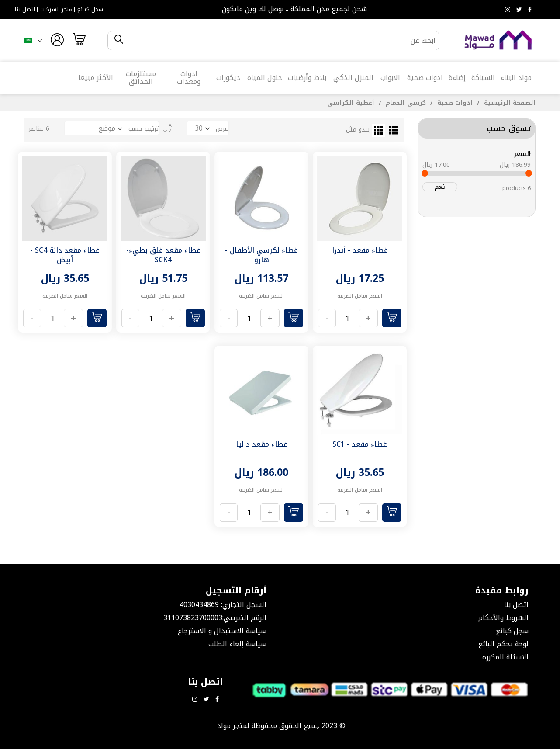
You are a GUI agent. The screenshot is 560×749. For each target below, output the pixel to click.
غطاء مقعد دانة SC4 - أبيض (65, 255)
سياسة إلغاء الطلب (237, 644)
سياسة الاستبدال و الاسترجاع (222, 631)
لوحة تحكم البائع (503, 644)
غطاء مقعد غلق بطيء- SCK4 (163, 255)
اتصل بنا (25, 10)
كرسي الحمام (405, 103)
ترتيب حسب (143, 129)
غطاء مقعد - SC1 (360, 444)
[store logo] (498, 40)
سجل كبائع (90, 10)
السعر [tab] (522, 154)
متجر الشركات (56, 10)
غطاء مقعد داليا (262, 444)
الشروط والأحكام (503, 618)
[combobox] (281, 41)
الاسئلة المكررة (505, 657)
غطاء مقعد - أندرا (360, 250)
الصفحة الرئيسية (509, 103)
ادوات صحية (454, 103)
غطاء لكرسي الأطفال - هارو (261, 255)
